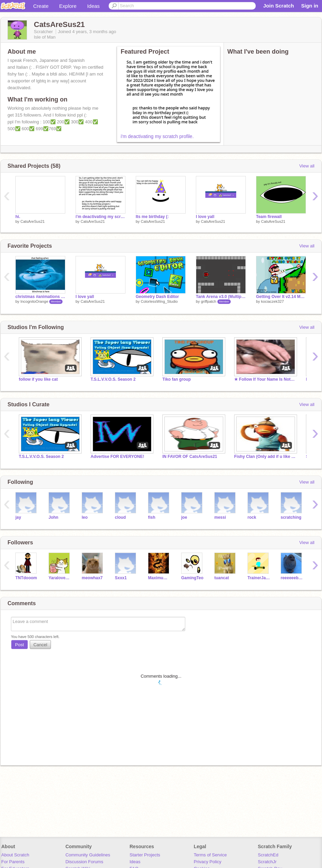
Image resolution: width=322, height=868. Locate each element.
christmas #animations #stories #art (40, 297)
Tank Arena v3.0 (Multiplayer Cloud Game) (221, 297)
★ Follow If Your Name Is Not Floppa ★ (265, 379)
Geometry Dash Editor (157, 297)
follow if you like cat (38, 379)
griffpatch (209, 301)
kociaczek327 (273, 301)
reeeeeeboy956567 (292, 578)
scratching (291, 517)
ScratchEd (268, 855)
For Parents (13, 862)
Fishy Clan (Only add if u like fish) (265, 457)
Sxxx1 (121, 578)
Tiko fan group (177, 379)
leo (85, 517)
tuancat (222, 578)
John (53, 517)
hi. (18, 217)
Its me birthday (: (152, 217)
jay (18, 517)
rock (252, 517)
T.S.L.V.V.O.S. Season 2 (113, 379)
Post (19, 645)
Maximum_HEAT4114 (159, 578)
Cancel (40, 645)
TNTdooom (26, 578)
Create (41, 6)
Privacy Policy (208, 862)
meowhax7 (92, 578)
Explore (68, 6)
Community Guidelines (88, 855)
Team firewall (269, 217)
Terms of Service (210, 855)
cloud (120, 517)
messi (220, 517)
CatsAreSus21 (33, 221)
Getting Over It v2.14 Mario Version (281, 297)
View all (307, 166)
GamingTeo (192, 578)
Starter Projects (145, 855)
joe (184, 517)
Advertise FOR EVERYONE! (117, 457)
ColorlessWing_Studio (159, 301)
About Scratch (15, 855)
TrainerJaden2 (259, 578)
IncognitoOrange (34, 301)
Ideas (93, 6)
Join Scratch (279, 6)
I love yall (205, 217)
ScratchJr (267, 862)
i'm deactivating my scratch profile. (157, 136)
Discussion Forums (84, 862)
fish (152, 517)
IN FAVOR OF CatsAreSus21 (190, 457)
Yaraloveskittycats (60, 578)
